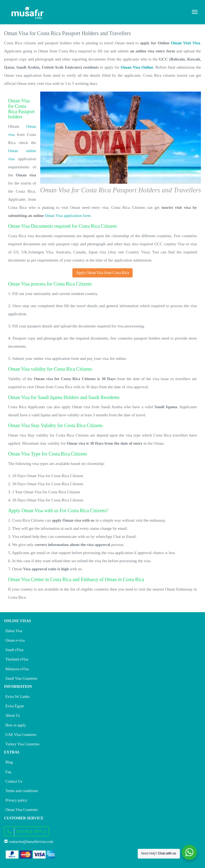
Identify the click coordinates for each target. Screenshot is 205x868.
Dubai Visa (14, 631)
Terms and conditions (22, 791)
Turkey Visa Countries (22, 744)
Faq (8, 772)
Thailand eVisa (17, 659)
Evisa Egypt (15, 706)
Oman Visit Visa (186, 43)
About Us (13, 715)
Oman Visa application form (68, 216)
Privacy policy (16, 800)
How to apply (16, 725)
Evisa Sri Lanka (17, 697)
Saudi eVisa (14, 650)
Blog (9, 762)
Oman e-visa (15, 640)
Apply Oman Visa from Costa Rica (102, 273)
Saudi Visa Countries (21, 678)
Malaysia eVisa (17, 669)
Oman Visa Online (137, 67)
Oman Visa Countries (22, 810)
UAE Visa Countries (21, 735)
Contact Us (14, 781)
